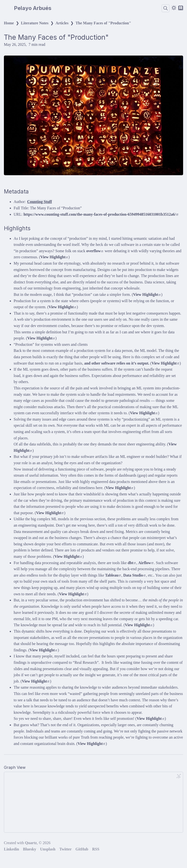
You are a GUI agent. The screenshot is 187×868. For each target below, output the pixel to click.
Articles (62, 23)
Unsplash (48, 849)
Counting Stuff (39, 202)
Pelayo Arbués (33, 8)
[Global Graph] (179, 776)
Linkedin (11, 849)
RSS (96, 849)
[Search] (166, 8)
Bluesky (29, 849)
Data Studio (134, 575)
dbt (132, 563)
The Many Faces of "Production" (103, 23)
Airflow (146, 563)
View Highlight (54, 257)
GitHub (82, 849)
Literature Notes (35, 23)
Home (9, 23)
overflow (95, 251)
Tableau (113, 575)
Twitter (65, 849)
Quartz (31, 843)
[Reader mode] (181, 8)
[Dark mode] (174, 8)
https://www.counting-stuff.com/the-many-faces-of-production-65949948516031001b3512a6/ (101, 214)
